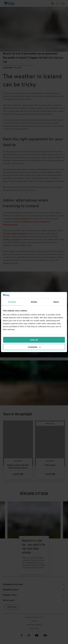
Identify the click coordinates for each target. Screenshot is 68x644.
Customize (34, 347)
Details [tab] (34, 302)
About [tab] (56, 302)
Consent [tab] (12, 302)
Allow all (34, 340)
